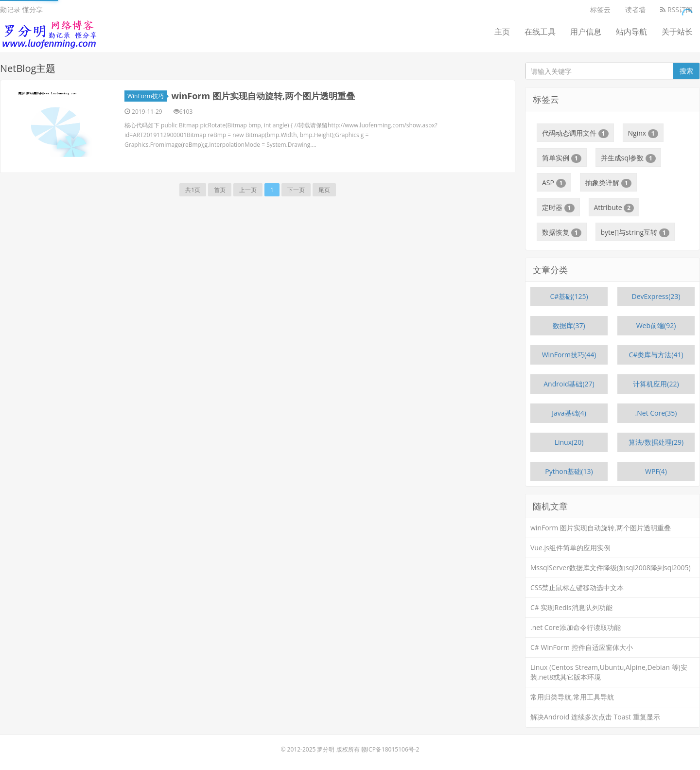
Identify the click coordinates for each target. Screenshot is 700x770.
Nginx (643, 133)
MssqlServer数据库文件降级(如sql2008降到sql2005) (611, 568)
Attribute (614, 208)
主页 (502, 32)
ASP (554, 183)
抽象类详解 (608, 183)
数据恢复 (562, 232)
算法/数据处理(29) (656, 442)
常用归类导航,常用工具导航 (572, 697)
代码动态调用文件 (575, 133)
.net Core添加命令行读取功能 (576, 627)
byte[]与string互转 (635, 232)
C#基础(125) (569, 296)
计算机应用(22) (656, 384)
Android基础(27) (569, 384)
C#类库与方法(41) (656, 355)
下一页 (296, 190)
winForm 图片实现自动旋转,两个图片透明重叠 (263, 96)
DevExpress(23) (656, 296)
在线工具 (540, 32)
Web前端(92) (656, 325)
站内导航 (631, 32)
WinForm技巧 (147, 96)
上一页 (248, 190)
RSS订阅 (676, 9)
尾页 (324, 190)
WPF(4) (656, 471)
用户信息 (586, 32)
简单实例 (562, 158)
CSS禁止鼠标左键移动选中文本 (577, 587)
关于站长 (677, 32)
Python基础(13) (569, 471)
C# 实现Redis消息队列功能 (571, 607)
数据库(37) (569, 325)
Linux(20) (569, 442)
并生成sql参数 (628, 158)
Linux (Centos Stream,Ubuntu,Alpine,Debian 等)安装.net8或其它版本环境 (609, 672)
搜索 (686, 71)
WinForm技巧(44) (569, 355)
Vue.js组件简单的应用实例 (570, 548)
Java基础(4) (569, 413)
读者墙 (635, 9)
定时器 (558, 208)
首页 (220, 190)
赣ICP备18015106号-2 (390, 749)
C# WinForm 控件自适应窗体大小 (582, 647)
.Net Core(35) (656, 413)
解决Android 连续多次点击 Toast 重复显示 (595, 717)
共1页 (193, 190)
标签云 (600, 9)
